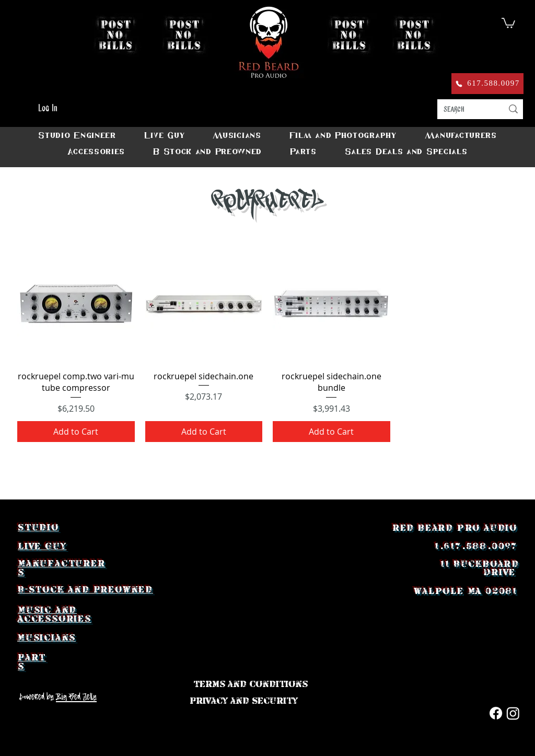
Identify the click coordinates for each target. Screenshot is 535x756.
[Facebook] (496, 713)
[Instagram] (513, 713)
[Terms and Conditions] (251, 684)
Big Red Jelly (76, 696)
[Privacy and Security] (244, 701)
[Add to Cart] (76, 432)
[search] (465, 109)
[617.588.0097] (487, 84)
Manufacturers (62, 568)
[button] (508, 22)
